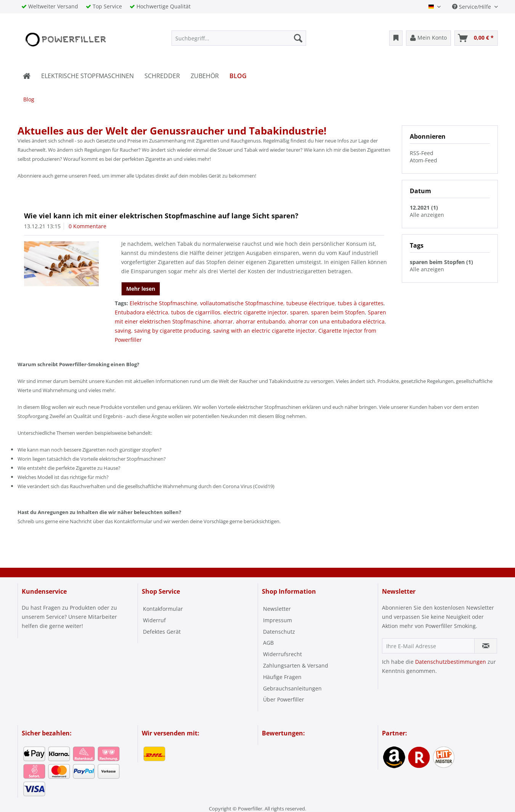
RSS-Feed (422, 153)
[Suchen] (298, 38)
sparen (299, 312)
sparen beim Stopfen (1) (441, 262)
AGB (268, 643)
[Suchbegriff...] (239, 38)
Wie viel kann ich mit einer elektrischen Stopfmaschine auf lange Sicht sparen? (161, 216)
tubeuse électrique (310, 303)
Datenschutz (279, 632)
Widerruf (154, 620)
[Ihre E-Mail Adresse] (428, 646)
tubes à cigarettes (361, 303)
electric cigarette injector (255, 312)
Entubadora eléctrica (141, 312)
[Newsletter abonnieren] (486, 646)
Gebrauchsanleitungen (292, 688)
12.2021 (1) (424, 207)
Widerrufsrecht (282, 654)
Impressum (278, 620)
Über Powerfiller (284, 699)
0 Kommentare (87, 226)
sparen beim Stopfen (338, 312)
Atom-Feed (424, 160)
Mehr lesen (141, 289)
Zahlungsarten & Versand (296, 665)
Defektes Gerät (162, 632)
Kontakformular (163, 609)
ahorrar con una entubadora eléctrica (336, 321)
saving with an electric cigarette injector (264, 331)
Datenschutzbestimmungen (451, 662)
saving (123, 331)
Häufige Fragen (282, 677)
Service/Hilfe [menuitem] (472, 7)
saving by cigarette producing (172, 331)
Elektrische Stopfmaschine (163, 303)
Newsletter (277, 609)
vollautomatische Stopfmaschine (242, 303)
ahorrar (223, 321)
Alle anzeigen (427, 215)
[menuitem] (239, 38)
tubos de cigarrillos (196, 312)
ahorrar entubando (261, 321)
